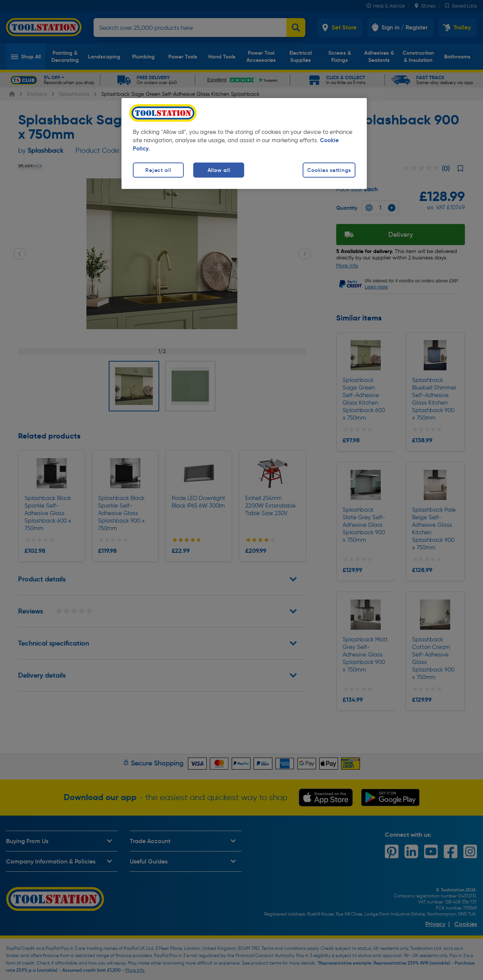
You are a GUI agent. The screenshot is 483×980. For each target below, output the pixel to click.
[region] (244, 143)
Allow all (219, 170)
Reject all (158, 170)
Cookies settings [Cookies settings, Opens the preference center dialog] (329, 170)
